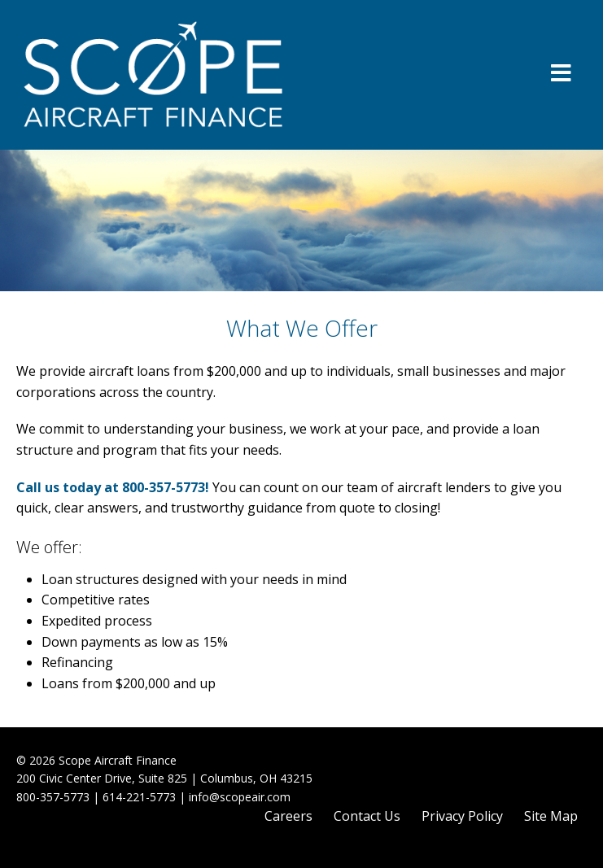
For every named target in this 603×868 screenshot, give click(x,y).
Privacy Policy (462, 816)
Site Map (551, 816)
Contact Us (367, 816)
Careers (288, 816)
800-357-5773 (164, 487)
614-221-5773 (139, 797)
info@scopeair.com (240, 797)
